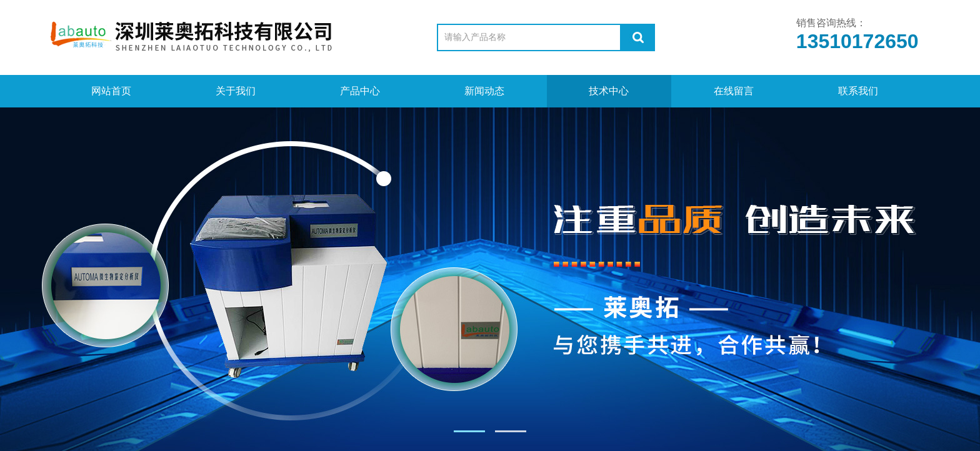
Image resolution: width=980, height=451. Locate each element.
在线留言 (734, 91)
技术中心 (609, 91)
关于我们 (236, 91)
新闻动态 (484, 91)
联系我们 (858, 91)
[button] (469, 431)
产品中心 (360, 91)
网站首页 (111, 91)
